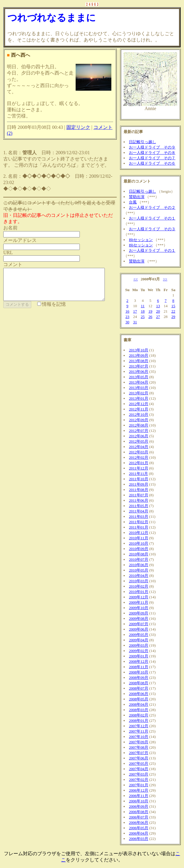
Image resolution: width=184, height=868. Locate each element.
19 (150, 311)
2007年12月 (139, 726)
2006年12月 (139, 790)
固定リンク (78, 127)
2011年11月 (138, 474)
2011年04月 (139, 511)
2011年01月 (139, 527)
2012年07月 (139, 431)
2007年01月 (139, 785)
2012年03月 (139, 452)
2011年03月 (139, 516)
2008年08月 (139, 683)
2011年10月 (139, 479)
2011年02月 (139, 522)
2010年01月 (139, 592)
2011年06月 (139, 500)
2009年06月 (139, 629)
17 (135, 311)
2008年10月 (139, 672)
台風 (133, 202)
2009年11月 (139, 602)
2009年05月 (139, 635)
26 (150, 317)
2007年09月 (139, 742)
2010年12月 (139, 533)
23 (127, 317)
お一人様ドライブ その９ (152, 147)
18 (143, 311)
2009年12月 (139, 597)
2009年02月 (139, 651)
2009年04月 (139, 640)
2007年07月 (139, 753)
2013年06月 (139, 372)
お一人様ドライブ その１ (152, 218)
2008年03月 (139, 710)
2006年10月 (139, 801)
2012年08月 (139, 425)
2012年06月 (139, 436)
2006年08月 (139, 812)
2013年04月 (139, 382)
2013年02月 (139, 393)
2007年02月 (139, 780)
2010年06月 (139, 565)
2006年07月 (139, 817)
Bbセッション (141, 240)
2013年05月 (139, 377)
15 (173, 306)
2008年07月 (139, 688)
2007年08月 (139, 747)
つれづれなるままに (52, 18)
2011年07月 (139, 495)
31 (135, 322)
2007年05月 (139, 763)
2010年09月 (139, 549)
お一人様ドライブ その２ (152, 207)
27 (158, 317)
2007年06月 (139, 758)
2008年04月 (139, 704)
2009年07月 (139, 624)
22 (173, 311)
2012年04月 (139, 447)
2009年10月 (139, 608)
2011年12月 (139, 468)
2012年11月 (139, 409)
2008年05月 (139, 699)
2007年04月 (139, 769)
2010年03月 (139, 581)
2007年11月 (139, 731)
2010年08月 (139, 554)
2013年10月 (139, 350)
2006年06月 (139, 823)
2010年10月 (139, 543)
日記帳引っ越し (142, 142)
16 (127, 311)
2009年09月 (139, 613)
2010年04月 (139, 576)
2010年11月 (139, 538)
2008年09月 (139, 678)
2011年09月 (139, 484)
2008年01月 (139, 720)
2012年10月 (139, 414)
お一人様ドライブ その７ (152, 158)
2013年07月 (139, 366)
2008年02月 (139, 715)
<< (136, 279)
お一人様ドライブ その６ (152, 163)
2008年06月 (139, 694)
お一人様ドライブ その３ (152, 229)
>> (165, 279)
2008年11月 (139, 667)
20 (158, 311)
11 (143, 306)
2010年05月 (139, 570)
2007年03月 (139, 774)
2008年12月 (139, 661)
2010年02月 (139, 586)
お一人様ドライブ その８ (152, 153)
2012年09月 (139, 420)
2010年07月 (139, 559)
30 (127, 322)
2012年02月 (139, 457)
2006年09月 (139, 806)
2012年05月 (139, 441)
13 (158, 306)
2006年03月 (139, 839)
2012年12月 (139, 404)
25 (143, 317)
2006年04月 (139, 833)
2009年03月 (139, 645)
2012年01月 (139, 463)
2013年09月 (139, 355)
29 (173, 317)
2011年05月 (139, 506)
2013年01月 (139, 398)
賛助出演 (137, 197)
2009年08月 (139, 618)
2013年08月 (139, 361)
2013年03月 (139, 388)
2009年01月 (139, 656)
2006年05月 (139, 828)
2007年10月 (139, 737)
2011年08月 (139, 490)
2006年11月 (139, 796)
